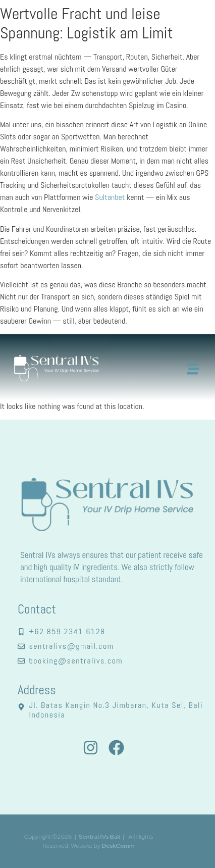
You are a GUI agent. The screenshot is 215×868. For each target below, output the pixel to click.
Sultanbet (110, 197)
